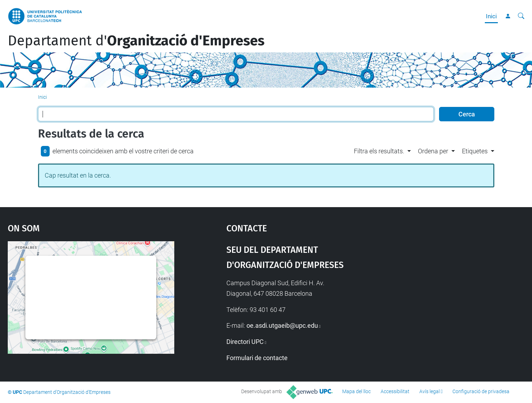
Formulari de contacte (257, 358)
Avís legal (430, 391)
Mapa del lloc (356, 391)
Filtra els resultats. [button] (379, 151)
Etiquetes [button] (475, 151)
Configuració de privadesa (481, 391)
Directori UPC (245, 342)
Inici (491, 16)
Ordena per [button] (433, 151)
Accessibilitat (395, 391)
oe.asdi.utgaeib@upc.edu (282, 325)
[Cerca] (521, 16)
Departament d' (136, 41)
